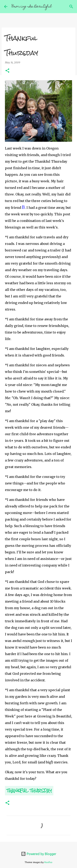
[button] (7, 71)
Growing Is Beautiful (32, 7)
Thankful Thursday (29, 791)
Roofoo (48, 862)
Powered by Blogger (39, 854)
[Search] (71, 7)
